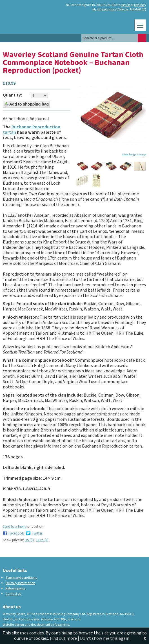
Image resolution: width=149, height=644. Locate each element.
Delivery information (20, 583)
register (139, 5)
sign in (125, 5)
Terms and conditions (21, 578)
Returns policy (16, 588)
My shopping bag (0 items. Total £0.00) (119, 10)
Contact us (13, 594)
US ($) (29, 540)
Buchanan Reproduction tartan (32, 130)
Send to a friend (15, 527)
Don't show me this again (105, 638)
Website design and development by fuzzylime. (36, 625)
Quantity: (12, 95)
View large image (134, 154)
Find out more (63, 638)
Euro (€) (42, 540)
